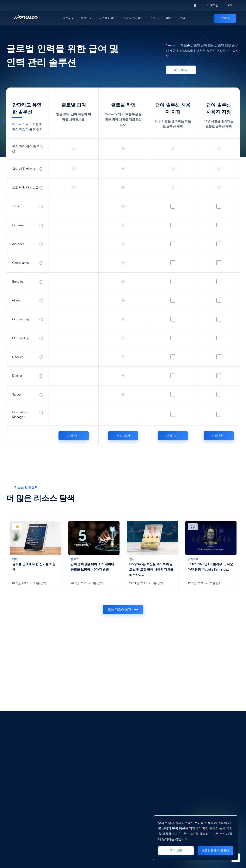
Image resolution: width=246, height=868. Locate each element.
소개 (153, 18)
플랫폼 (67, 18)
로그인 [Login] (213, 5)
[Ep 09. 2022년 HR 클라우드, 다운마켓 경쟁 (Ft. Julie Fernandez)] (211, 554)
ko (230, 5)
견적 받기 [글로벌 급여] (74, 436)
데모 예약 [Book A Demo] (181, 70)
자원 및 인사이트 (133, 18)
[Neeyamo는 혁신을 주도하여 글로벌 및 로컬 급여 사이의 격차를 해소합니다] (152, 554)
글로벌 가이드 (108, 18)
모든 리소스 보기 (120, 610)
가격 (183, 18)
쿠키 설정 (176, 851)
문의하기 (225, 18)
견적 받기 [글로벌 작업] (123, 436)
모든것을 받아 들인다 (216, 851)
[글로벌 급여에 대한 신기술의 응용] (35, 554)
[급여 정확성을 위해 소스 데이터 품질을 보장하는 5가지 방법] (94, 554)
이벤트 (169, 18)
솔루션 (85, 18)
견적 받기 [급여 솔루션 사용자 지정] (173, 436)
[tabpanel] (35, 557)
